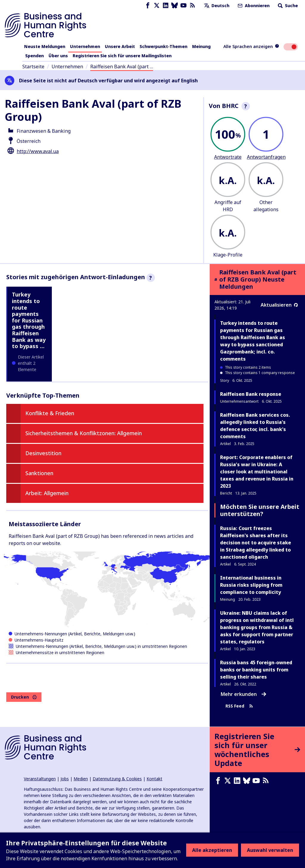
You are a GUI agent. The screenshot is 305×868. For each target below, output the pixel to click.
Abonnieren (253, 6)
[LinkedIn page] (166, 6)
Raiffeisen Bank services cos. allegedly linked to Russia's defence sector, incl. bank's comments (255, 426)
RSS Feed (239, 706)
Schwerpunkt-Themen (164, 46)
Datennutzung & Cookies (117, 779)
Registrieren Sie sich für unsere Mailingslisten (122, 56)
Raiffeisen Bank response (251, 394)
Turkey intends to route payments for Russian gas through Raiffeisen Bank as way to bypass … (29, 320)
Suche (287, 6)
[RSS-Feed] (192, 6)
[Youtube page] (183, 6)
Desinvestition (43, 453)
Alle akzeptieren (212, 850)
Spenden (35, 56)
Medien (81, 779)
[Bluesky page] (175, 6)
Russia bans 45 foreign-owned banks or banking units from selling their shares (256, 670)
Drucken (24, 697)
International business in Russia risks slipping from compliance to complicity (251, 585)
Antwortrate (228, 157)
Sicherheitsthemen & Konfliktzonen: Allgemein (84, 433)
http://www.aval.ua (38, 151)
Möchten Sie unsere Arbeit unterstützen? (260, 510)
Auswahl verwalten (270, 850)
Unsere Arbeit (120, 46)
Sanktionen (39, 473)
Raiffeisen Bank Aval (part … (122, 67)
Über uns (58, 56)
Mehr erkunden (243, 694)
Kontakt (154, 779)
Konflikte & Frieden (50, 413)
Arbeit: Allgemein (47, 493)
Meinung (201, 46)
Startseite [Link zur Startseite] (33, 67)
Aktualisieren (279, 305)
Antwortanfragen (266, 157)
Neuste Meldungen (45, 46)
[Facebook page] (148, 6)
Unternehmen (85, 46)
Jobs (65, 779)
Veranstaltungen (40, 779)
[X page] (157, 6)
